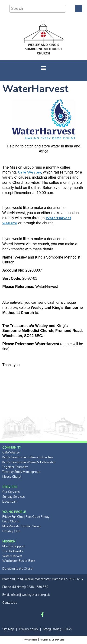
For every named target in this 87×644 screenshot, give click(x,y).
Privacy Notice (30, 640)
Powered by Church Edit (52, 640)
